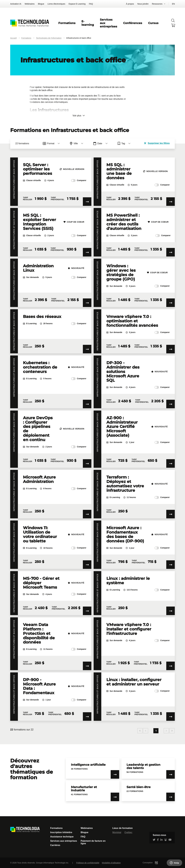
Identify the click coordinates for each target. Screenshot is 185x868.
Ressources (157, 4)
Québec (128, 832)
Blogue (41, 4)
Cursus (153, 23)
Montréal (117, 832)
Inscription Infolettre (61, 832)
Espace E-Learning (77, 4)
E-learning (88, 23)
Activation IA (16, 4)
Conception (154, 863)
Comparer (79, 181)
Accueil (13, 38)
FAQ (91, 4)
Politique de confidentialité (88, 863)
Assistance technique (62, 837)
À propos (130, 4)
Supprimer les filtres (157, 143)
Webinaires (30, 4)
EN (173, 4)
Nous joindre (143, 4)
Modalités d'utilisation (111, 863)
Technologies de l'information (49, 38)
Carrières (55, 845)
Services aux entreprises (64, 841)
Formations (67, 23)
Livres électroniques (56, 4)
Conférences (133, 23)
